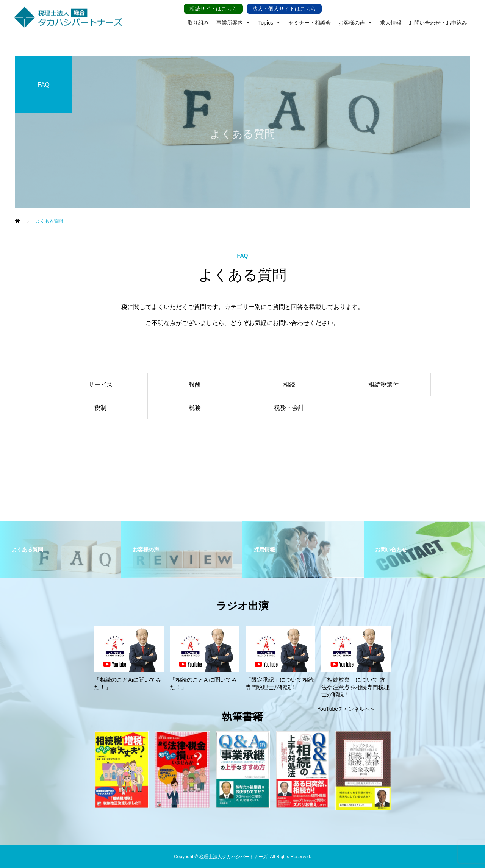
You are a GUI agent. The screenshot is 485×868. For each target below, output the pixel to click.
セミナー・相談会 (310, 23)
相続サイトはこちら (213, 9)
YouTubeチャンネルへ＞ (346, 709)
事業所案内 (233, 17)
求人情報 (391, 23)
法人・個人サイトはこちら (284, 9)
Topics (269, 17)
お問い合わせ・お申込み (438, 23)
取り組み (198, 23)
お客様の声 (355, 17)
